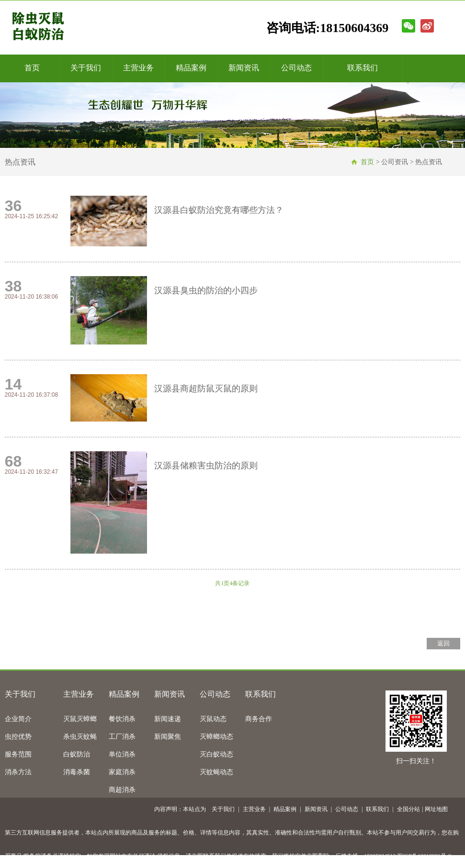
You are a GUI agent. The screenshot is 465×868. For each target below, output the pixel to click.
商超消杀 (122, 790)
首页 (32, 68)
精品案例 (191, 68)
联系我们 (363, 68)
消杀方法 (18, 772)
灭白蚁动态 (216, 754)
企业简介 (18, 719)
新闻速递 (168, 719)
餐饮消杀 (122, 719)
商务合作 (259, 719)
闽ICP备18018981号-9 (424, 856)
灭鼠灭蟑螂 (80, 719)
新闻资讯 (244, 68)
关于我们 (86, 68)
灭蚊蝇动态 (216, 772)
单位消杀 (122, 754)
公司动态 (296, 68)
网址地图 (436, 809)
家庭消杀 (122, 772)
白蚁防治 (77, 754)
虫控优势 (18, 737)
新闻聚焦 (168, 737)
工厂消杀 (122, 737)
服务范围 (18, 754)
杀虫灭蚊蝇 (80, 737)
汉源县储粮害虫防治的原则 (206, 466)
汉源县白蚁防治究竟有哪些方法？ (219, 210)
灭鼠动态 (213, 719)
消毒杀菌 (77, 772)
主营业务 (138, 68)
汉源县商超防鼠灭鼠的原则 (206, 389)
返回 (443, 643)
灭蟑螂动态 (216, 737)
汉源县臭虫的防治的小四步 (206, 290)
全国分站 (408, 809)
